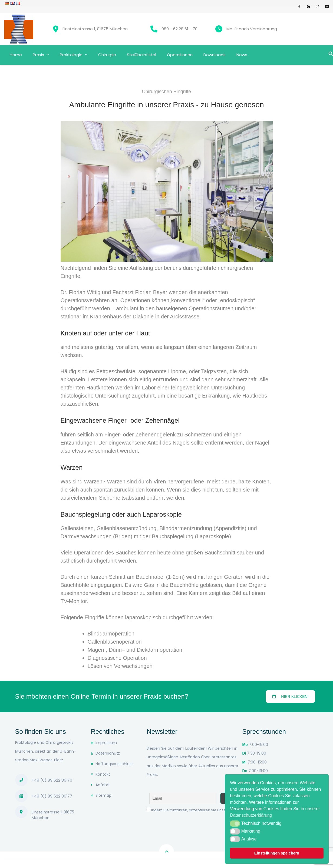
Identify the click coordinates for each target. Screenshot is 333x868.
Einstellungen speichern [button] (277, 853)
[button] (290, 697)
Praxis (38, 55)
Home (16, 55)
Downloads (215, 55)
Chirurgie (107, 55)
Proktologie (71, 55)
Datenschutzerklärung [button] (251, 815)
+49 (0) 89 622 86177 (52, 796)
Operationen (180, 55)
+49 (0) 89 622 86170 (52, 780)
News (242, 55)
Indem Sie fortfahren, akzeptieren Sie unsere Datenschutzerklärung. (211, 810)
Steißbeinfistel (141, 55)
